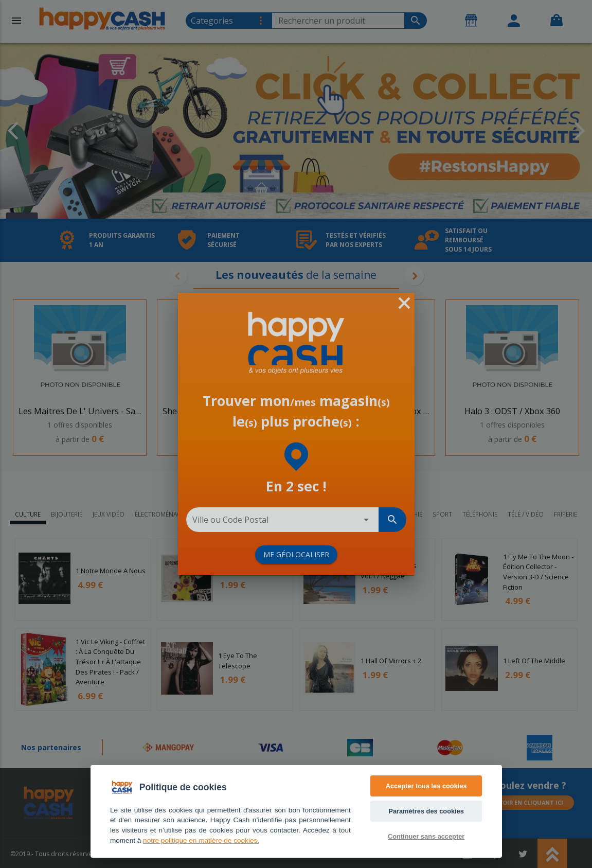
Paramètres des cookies (426, 811)
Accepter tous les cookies (426, 786)
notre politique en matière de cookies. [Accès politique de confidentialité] (201, 840)
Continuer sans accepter (426, 836)
